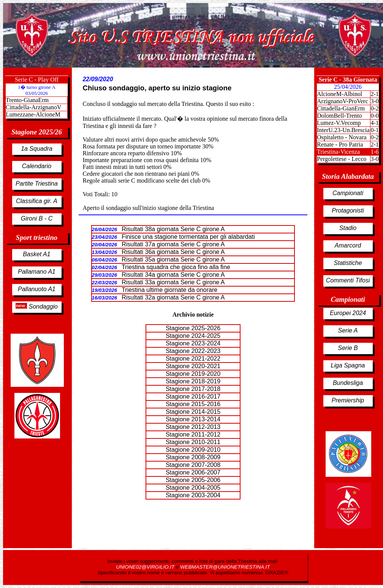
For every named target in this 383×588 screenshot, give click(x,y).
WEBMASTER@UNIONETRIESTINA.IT (225, 567)
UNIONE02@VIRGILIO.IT (146, 567)
